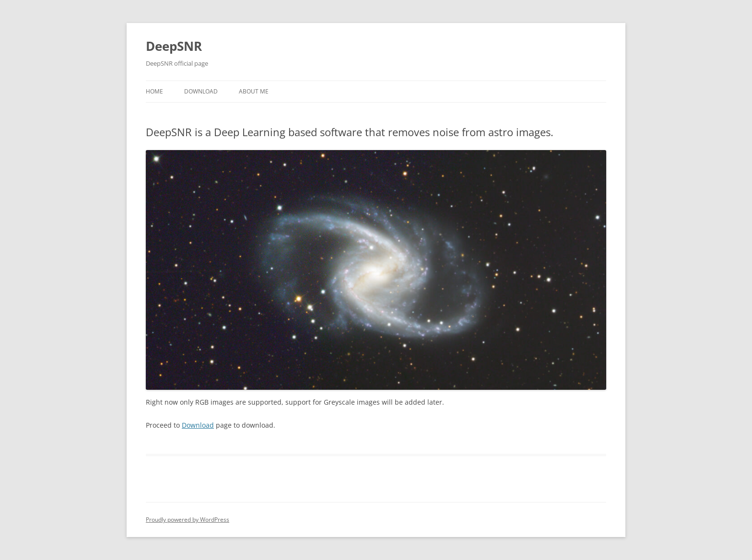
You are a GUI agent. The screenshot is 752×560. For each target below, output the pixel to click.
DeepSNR (174, 46)
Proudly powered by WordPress (188, 519)
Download (201, 91)
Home (154, 91)
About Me (254, 91)
